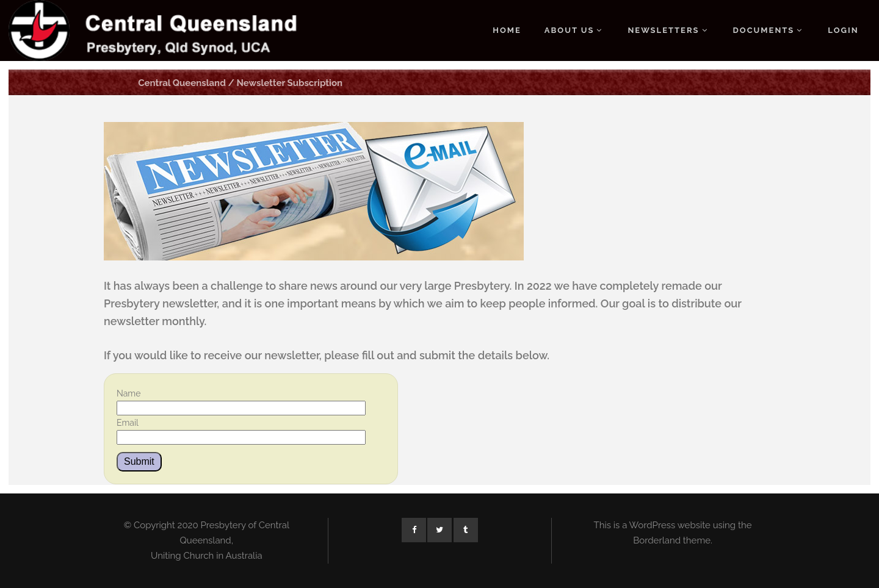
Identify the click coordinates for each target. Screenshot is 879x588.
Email (128, 423)
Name (128, 393)
